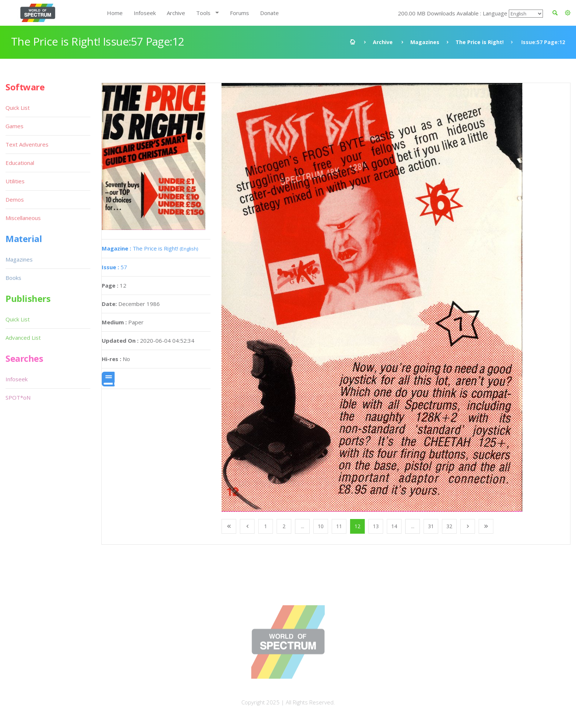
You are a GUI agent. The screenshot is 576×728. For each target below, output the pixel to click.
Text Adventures (27, 144)
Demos (15, 199)
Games (15, 126)
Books (13, 278)
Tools (203, 13)
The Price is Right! (480, 42)
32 (449, 526)
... (303, 526)
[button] (568, 13)
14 (394, 526)
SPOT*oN (18, 397)
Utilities (15, 181)
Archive (176, 13)
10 (321, 526)
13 (376, 526)
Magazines (425, 42)
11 (339, 526)
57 (114, 267)
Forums (240, 13)
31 (431, 526)
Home (115, 13)
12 (357, 526)
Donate (269, 13)
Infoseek (145, 13)
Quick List (18, 108)
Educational (20, 163)
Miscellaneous (23, 218)
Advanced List (23, 338)
